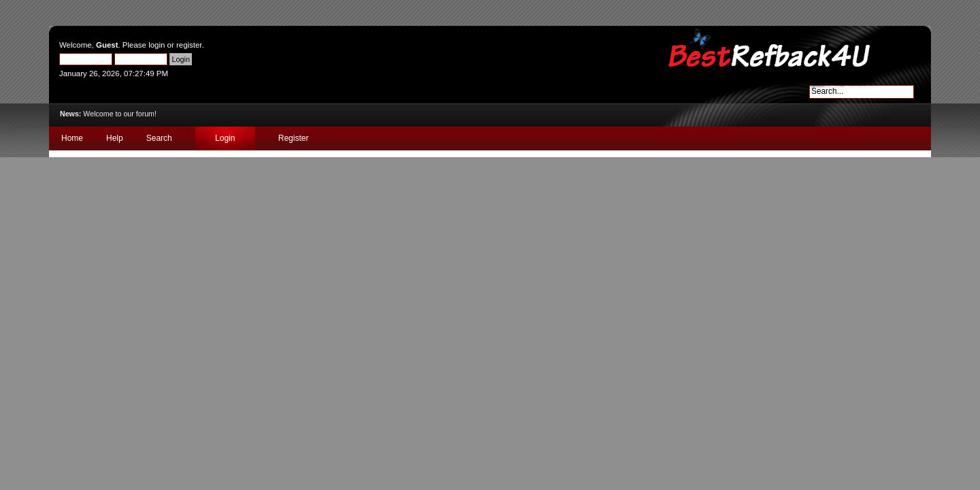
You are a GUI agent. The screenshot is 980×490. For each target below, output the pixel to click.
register (189, 45)
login (157, 45)
